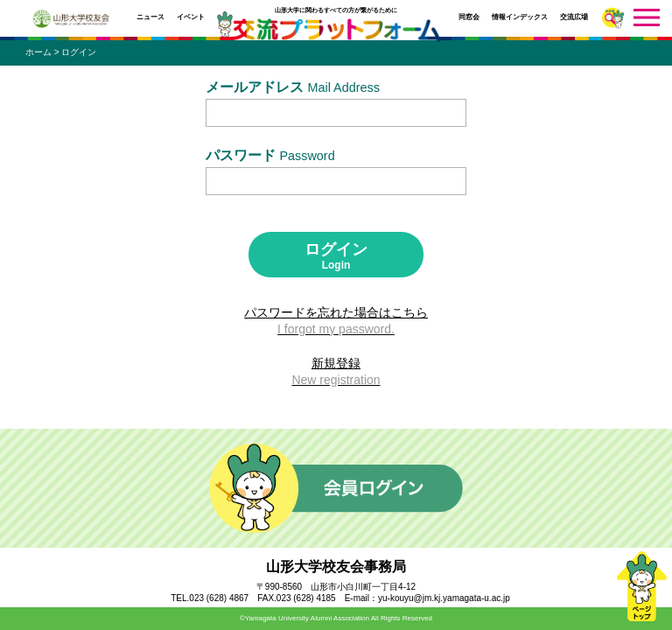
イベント (191, 17)
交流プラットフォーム (336, 30)
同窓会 (469, 17)
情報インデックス (520, 17)
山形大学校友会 (71, 19)
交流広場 (574, 17)
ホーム (38, 52)
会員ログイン (336, 488)
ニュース (150, 17)
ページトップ (641, 586)
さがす (613, 18)
